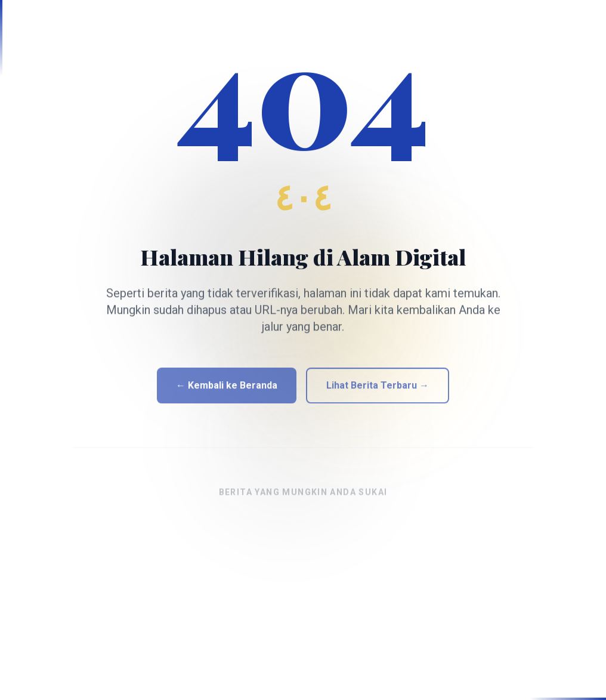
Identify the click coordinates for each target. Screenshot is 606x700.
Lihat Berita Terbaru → (378, 392)
